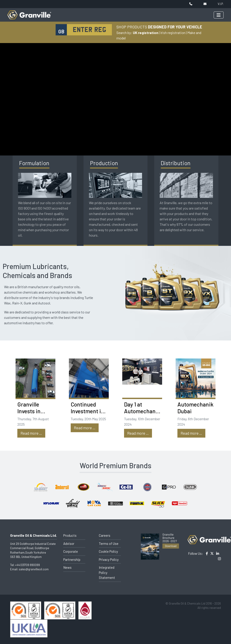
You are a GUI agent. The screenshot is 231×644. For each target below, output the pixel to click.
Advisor (69, 544)
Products (70, 535)
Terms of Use (109, 544)
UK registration (146, 33)
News (67, 567)
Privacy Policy (109, 560)
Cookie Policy (108, 551)
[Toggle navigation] (219, 15)
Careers (105, 535)
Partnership (72, 560)
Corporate (71, 551)
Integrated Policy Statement (107, 572)
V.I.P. (221, 4)
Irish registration (173, 33)
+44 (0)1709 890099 (27, 565)
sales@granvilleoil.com (34, 569)
